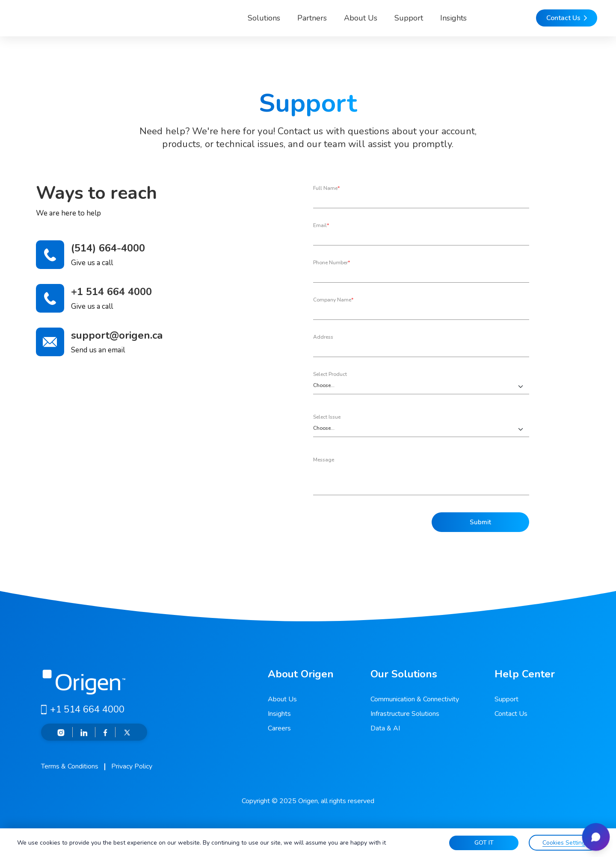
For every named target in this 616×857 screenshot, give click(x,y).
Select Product (330, 374)
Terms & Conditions (70, 766)
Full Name (326, 188)
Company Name (333, 300)
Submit (480, 523)
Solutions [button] (220, 23)
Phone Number (332, 263)
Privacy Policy (132, 766)
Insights (279, 714)
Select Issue (327, 417)
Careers (279, 728)
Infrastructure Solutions (405, 714)
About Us (324, 23)
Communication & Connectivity (415, 699)
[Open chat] (592, 833)
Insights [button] (417, 23)
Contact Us (511, 714)
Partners (276, 23)
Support (372, 23)
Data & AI (385, 728)
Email (321, 225)
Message (324, 460)
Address (323, 337)
